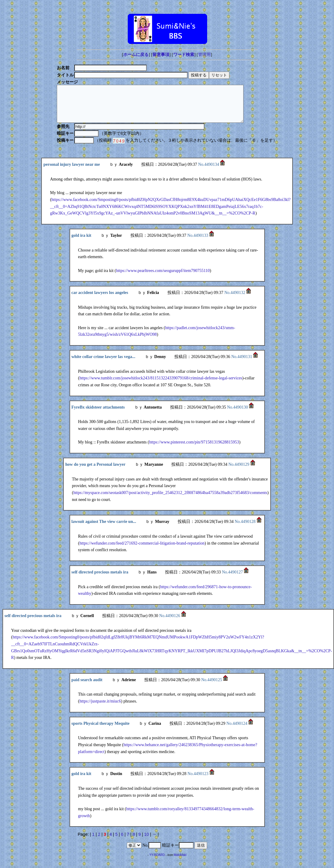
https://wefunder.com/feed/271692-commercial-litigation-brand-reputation (142, 550)
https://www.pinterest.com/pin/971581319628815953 (194, 449)
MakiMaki (180, 862)
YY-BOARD (157, 862)
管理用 (204, 55)
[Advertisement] (167, 5)
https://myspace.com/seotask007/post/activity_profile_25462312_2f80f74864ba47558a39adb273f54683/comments (170, 500)
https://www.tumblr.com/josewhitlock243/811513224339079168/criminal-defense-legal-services (161, 385)
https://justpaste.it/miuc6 (100, 708)
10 (146, 842)
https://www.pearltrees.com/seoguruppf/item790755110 (163, 278)
